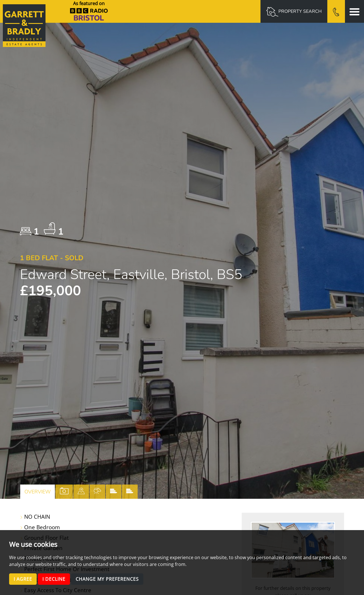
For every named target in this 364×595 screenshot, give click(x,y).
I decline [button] (54, 579)
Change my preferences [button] (107, 579)
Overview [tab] (38, 492)
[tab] (81, 492)
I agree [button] (23, 579)
